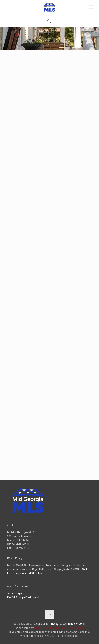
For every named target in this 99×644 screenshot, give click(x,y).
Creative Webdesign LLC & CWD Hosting (59, 628)
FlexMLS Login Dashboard (23, 597)
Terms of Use (76, 624)
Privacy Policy (58, 624)
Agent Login (14, 593)
